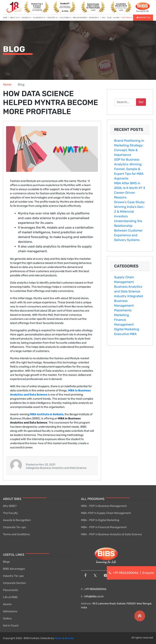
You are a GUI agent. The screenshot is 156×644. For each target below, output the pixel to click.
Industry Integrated (129, 296)
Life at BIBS (10, 597)
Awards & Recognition (17, 520)
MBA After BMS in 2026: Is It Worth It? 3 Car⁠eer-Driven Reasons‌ (130, 190)
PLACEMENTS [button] (39, 18)
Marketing (122, 315)
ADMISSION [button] (94, 18)
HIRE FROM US (127, 18)
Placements (123, 310)
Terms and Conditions (16, 534)
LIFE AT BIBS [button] (65, 18)
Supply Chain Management (124, 280)
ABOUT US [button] (15, 18)
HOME (6, 17)
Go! (141, 102)
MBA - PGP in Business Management (104, 506)
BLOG (109, 18)
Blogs (6, 562)
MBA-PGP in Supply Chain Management (106, 513)
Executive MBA (125, 334)
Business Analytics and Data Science (128, 289)
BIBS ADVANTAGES (80, 18)
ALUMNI (116, 18)
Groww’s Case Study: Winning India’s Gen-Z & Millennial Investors (130, 209)
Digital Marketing (127, 329)
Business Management (124, 303)
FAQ (103, 18)
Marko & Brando (64, 638)
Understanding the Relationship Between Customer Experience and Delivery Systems (128, 230)
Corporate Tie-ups (14, 527)
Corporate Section (14, 583)
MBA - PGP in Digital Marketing (100, 520)
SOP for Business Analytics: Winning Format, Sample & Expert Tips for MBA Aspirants (129, 169)
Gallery (7, 618)
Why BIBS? (10, 506)
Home (7, 84)
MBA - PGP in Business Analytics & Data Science (111, 534)
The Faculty (10, 513)
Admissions (10, 611)
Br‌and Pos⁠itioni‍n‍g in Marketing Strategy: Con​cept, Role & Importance (129, 148)
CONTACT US (143, 17)
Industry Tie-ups (13, 576)
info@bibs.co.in (94, 596)
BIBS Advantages (14, 569)
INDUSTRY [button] (52, 18)
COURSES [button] (26, 18)
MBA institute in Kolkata (47, 414)
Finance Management (124, 322)
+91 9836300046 (95, 589)
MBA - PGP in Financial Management (104, 527)
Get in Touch (11, 626)
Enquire (148, 573)
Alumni (7, 604)
